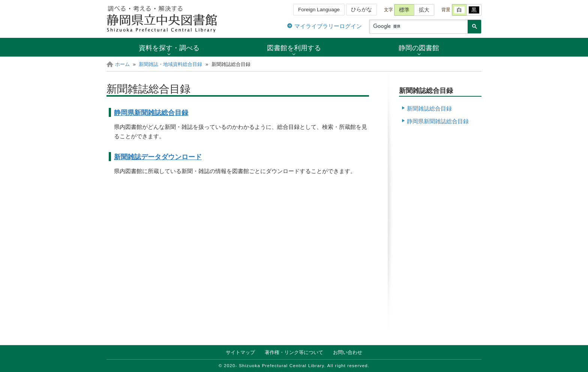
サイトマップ (240, 352)
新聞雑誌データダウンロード (158, 157)
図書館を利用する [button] (294, 48)
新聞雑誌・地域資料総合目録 (170, 64)
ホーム (122, 64)
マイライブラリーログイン (328, 26)
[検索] (418, 27)
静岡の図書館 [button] (419, 48)
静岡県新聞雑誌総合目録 (151, 113)
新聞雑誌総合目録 (429, 108)
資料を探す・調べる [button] (169, 48)
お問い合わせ (348, 352)
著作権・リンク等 (294, 352)
